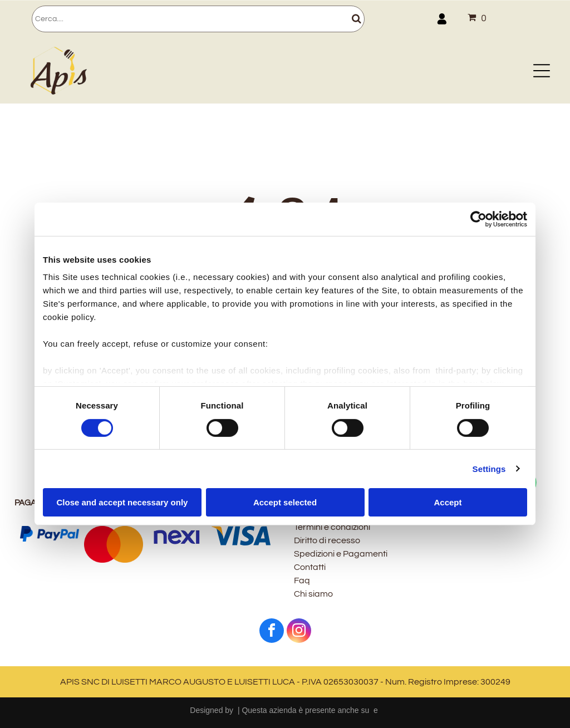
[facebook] (272, 632)
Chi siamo (313, 594)
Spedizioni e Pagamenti (341, 554)
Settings (489, 469)
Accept (448, 502)
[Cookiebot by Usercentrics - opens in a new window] (478, 219)
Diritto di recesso (327, 540)
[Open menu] (542, 71)
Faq (302, 581)
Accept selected (285, 502)
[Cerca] (198, 19)
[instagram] (299, 632)
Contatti (310, 567)
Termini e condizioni (332, 527)
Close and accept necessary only (122, 502)
